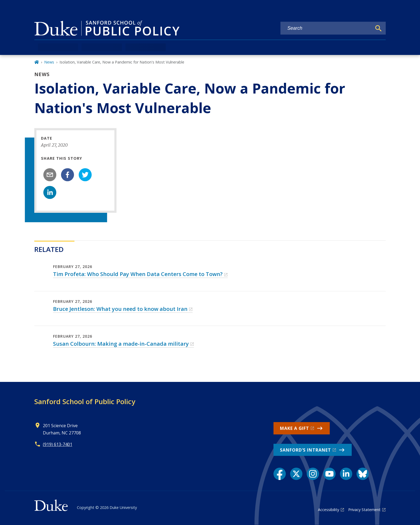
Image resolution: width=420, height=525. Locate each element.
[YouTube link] (329, 474)
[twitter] (85, 175)
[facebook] (67, 175)
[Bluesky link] (363, 474)
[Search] (378, 28)
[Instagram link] (313, 474)
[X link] (296, 474)
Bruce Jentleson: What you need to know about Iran (120, 309)
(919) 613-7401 (58, 444)
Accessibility (329, 510)
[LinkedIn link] (346, 474)
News (49, 62)
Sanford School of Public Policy (85, 401)
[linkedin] (50, 192)
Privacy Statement (364, 510)
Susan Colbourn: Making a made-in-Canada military (121, 344)
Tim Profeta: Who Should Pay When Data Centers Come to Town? (138, 274)
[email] (50, 175)
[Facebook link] (280, 474)
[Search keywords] (326, 28)
